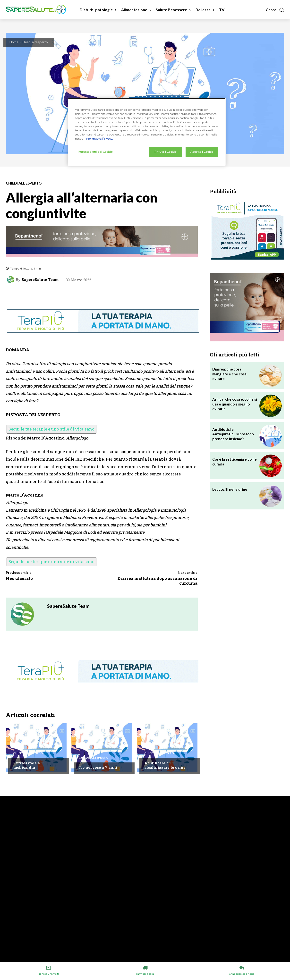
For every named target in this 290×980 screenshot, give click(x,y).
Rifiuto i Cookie (165, 152)
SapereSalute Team (40, 280)
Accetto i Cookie (202, 152)
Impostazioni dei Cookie (95, 152)
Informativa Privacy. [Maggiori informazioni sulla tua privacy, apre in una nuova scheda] (99, 139)
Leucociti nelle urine (230, 489)
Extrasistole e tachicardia (26, 765)
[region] (147, 132)
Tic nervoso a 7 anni (98, 767)
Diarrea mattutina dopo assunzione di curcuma (158, 581)
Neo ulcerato (19, 578)
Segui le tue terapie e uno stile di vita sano (51, 429)
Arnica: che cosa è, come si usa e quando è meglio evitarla (235, 404)
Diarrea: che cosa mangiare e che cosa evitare (229, 374)
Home (14, 42)
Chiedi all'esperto (35, 42)
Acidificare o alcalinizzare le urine (165, 765)
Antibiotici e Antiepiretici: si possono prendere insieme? (233, 434)
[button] (275, 10)
